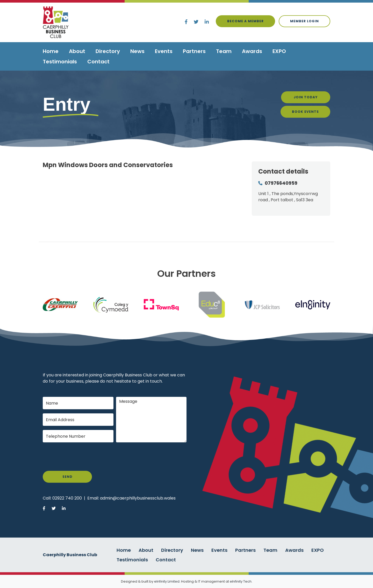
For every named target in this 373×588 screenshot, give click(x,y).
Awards (252, 51)
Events (164, 51)
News (137, 51)
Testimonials (60, 62)
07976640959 (281, 183)
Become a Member (245, 21)
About (77, 51)
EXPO (279, 51)
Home (51, 51)
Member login (304, 21)
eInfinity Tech (241, 581)
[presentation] (82, 457)
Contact (98, 62)
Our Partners (187, 274)
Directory (108, 51)
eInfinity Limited (167, 581)
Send (67, 477)
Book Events (305, 112)
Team (224, 51)
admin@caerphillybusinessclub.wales (138, 498)
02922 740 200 (67, 498)
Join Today (306, 97)
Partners (194, 51)
